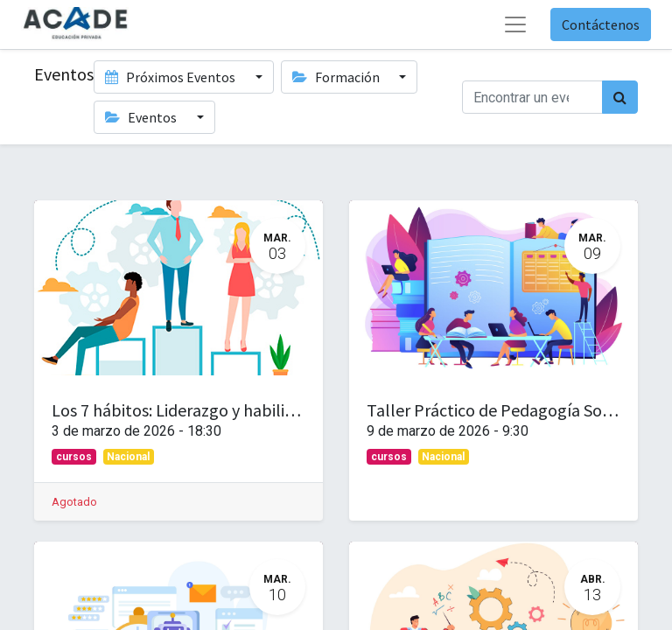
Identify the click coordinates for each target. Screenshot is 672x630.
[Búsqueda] (620, 97)
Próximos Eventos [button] (171, 77)
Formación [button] (337, 77)
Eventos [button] (142, 117)
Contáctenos (601, 24)
